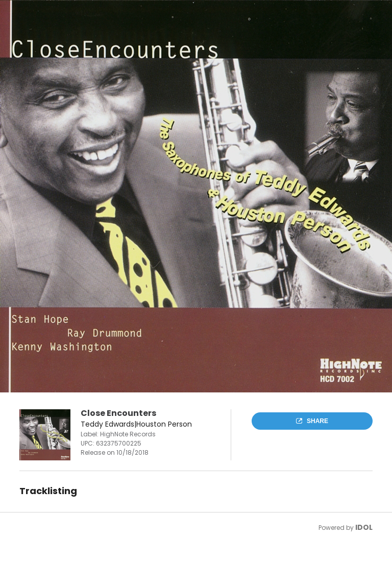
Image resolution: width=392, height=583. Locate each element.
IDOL (364, 527)
